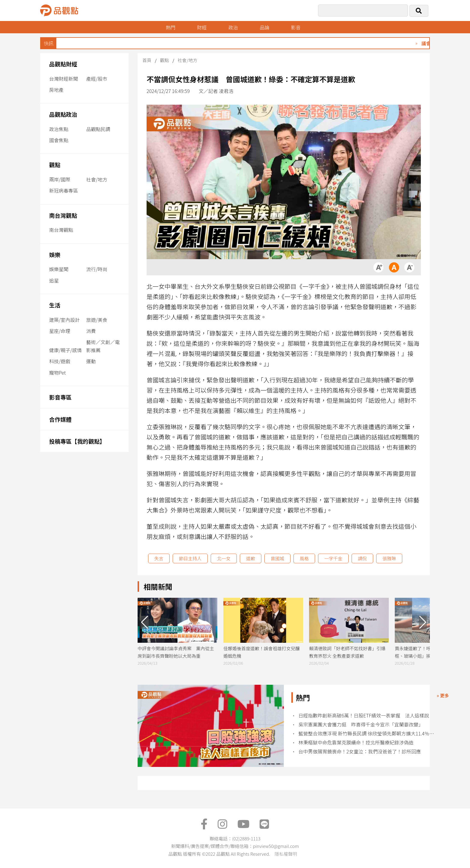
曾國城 (277, 558)
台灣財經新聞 (64, 79)
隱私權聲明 (286, 854)
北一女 (224, 558)
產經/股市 (97, 79)
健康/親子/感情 (65, 350)
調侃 (362, 558)
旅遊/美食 (97, 320)
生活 (55, 305)
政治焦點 (59, 129)
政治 (233, 27)
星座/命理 (60, 331)
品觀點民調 (98, 129)
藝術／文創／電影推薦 (103, 346)
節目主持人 (190, 558)
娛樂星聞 (59, 269)
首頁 (147, 60)
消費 (91, 331)
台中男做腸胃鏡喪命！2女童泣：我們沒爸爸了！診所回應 (360, 751)
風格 (304, 558)
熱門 (171, 27)
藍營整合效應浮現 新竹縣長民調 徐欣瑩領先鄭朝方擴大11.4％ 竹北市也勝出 (367, 733)
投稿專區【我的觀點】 (77, 441)
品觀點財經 (63, 64)
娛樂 (55, 254)
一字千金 (333, 558)
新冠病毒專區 (64, 190)
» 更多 (443, 695)
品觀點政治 (63, 114)
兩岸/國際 (60, 179)
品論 (264, 27)
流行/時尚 (97, 269)
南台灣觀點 (63, 215)
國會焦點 (59, 140)
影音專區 (60, 397)
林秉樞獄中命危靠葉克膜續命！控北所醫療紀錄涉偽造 (356, 742)
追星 (54, 280)
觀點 (55, 165)
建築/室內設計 (64, 320)
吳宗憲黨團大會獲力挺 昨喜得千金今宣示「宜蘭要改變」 (361, 724)
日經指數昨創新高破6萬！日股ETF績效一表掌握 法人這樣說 (364, 715)
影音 (296, 27)
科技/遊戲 (60, 361)
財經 (202, 27)
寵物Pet (57, 373)
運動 (91, 361)
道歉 (251, 558)
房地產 (56, 90)
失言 (159, 558)
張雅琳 (389, 558)
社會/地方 (97, 179)
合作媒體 (60, 419)
